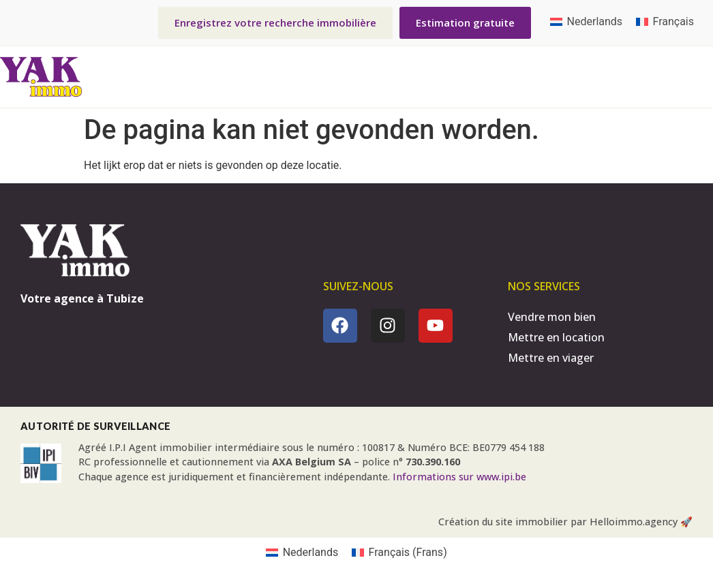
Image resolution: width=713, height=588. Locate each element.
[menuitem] (586, 22)
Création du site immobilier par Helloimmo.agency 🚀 (565, 522)
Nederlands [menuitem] (595, 21)
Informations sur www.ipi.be (459, 477)
